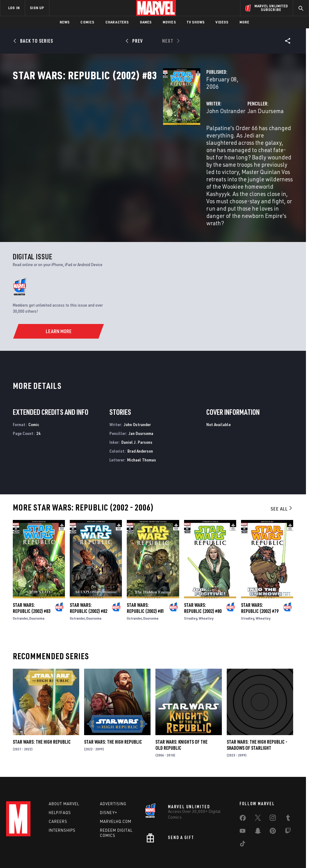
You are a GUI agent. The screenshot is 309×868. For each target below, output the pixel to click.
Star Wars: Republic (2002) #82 (89, 576)
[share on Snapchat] (258, 803)
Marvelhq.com (116, 793)
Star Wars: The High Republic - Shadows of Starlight (257, 713)
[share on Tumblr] (288, 790)
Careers (58, 793)
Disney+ (109, 784)
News (65, 22)
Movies (169, 22)
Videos (222, 22)
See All (282, 477)
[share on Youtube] (243, 803)
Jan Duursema (213, 130)
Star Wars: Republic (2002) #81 (146, 576)
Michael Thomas (142, 428)
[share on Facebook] (243, 791)
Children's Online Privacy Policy (189, 846)
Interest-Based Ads (275, 846)
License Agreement (237, 846)
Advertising (113, 775)
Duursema (37, 587)
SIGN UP (37, 8)
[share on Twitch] (288, 803)
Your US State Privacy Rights (95, 846)
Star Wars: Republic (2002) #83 (32, 576)
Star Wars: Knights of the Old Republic (181, 713)
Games (146, 22)
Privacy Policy (54, 846)
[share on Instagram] (273, 790)
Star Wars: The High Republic (42, 710)
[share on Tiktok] (243, 816)
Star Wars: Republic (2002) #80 (203, 576)
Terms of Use (26, 846)
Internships (62, 802)
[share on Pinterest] (273, 803)
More (245, 22)
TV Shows (196, 22)
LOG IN (14, 8)
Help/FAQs (60, 784)
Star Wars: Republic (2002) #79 (260, 576)
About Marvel (64, 775)
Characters (117, 22)
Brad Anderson (140, 419)
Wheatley (206, 587)
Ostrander (20, 587)
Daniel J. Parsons (137, 410)
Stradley (191, 587)
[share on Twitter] (258, 790)
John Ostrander (121, 130)
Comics (87, 22)
